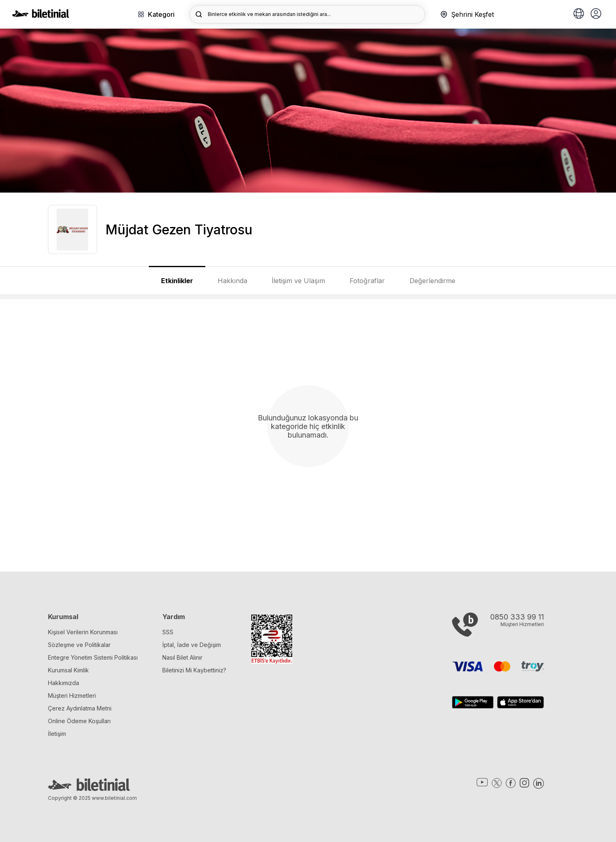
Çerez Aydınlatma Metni (80, 708)
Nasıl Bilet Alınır (182, 657)
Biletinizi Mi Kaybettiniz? (194, 670)
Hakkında (232, 281)
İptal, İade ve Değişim (192, 645)
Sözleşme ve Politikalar (79, 645)
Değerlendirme (432, 281)
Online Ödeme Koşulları (79, 721)
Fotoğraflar (367, 281)
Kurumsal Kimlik (68, 670)
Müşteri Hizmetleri (72, 696)
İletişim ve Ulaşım (298, 281)
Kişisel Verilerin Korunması (83, 632)
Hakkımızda (64, 683)
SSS (168, 632)
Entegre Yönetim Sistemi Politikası (93, 657)
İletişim (57, 734)
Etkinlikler (177, 281)
